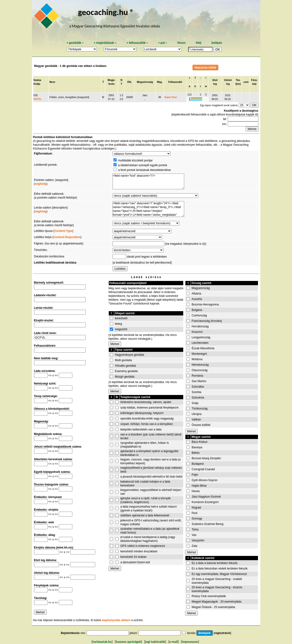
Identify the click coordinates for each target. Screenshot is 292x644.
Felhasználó (175, 82)
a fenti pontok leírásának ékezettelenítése (144, 170)
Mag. (160, 82)
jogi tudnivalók (155, 642)
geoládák (75, 43)
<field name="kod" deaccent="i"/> (148, 181)
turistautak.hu (102, 642)
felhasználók (137, 43)
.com (246, 82)
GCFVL (38, 99)
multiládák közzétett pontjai (135, 160)
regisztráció (222, 633)
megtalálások (105, 43)
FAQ (199, 43)
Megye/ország (145, 82)
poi (163, 43)
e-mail (173, 642)
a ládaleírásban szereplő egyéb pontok (143, 165)
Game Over (171, 97)
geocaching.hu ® (106, 12)
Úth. (129, 82)
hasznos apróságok (128, 642)
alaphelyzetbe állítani (116, 620)
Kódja (37, 84)
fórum (181, 43)
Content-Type (63, 231)
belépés (217, 43)
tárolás (191, 633)
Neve (52, 82)
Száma (37, 80)
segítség (41, 184)
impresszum (190, 642)
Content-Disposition (67, 237)
